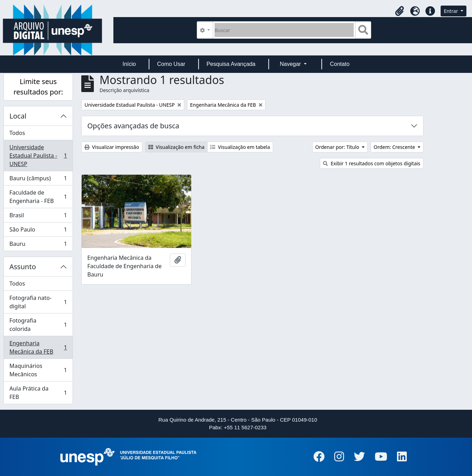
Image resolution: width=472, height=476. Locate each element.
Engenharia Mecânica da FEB (38, 347)
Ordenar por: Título (338, 147)
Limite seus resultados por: (38, 87)
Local (18, 116)
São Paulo (38, 231)
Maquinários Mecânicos (38, 370)
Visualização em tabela (240, 147)
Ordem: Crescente (395, 147)
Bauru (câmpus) (38, 180)
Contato (340, 64)
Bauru (38, 245)
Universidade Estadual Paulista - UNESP (38, 156)
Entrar (451, 11)
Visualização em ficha (177, 147)
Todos (17, 133)
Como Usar (171, 64)
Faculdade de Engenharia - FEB (38, 197)
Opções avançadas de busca (133, 126)
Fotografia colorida (38, 325)
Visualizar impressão (112, 147)
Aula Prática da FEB (38, 393)
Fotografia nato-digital (38, 302)
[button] (399, 11)
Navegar (291, 64)
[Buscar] (284, 30)
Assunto (23, 267)
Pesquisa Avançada (231, 64)
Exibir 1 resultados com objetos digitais (372, 163)
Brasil (38, 217)
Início (129, 64)
